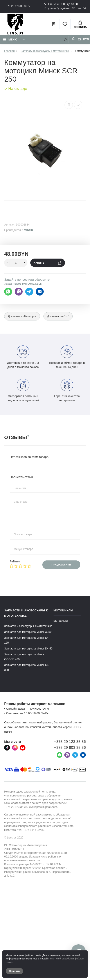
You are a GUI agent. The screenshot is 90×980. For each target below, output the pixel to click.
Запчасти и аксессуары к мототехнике (28, 626)
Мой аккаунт (73, 39)
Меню (10, 40)
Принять (14, 971)
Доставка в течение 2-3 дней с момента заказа (23, 356)
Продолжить (61, 565)
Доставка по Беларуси (22, 316)
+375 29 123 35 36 (16, 6)
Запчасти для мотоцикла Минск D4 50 (28, 648)
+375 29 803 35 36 (70, 747)
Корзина (80, 25)
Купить (48, 263)
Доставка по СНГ (58, 316)
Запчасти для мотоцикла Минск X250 (28, 632)
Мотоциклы (61, 621)
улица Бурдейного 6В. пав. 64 (65, 8)
